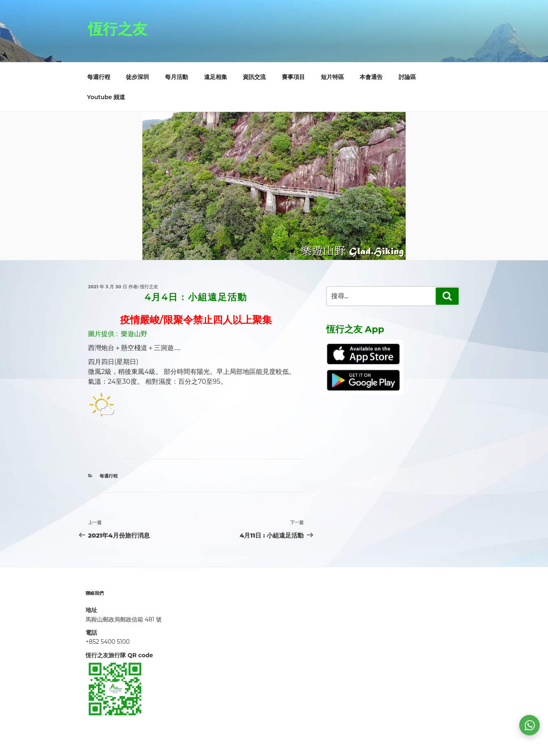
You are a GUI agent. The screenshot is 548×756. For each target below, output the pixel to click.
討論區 (407, 77)
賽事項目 (293, 77)
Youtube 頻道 (106, 97)
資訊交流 (254, 77)
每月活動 (176, 77)
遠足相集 (216, 77)
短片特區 (332, 77)
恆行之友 (118, 29)
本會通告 (371, 77)
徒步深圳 (137, 77)
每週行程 (99, 77)
